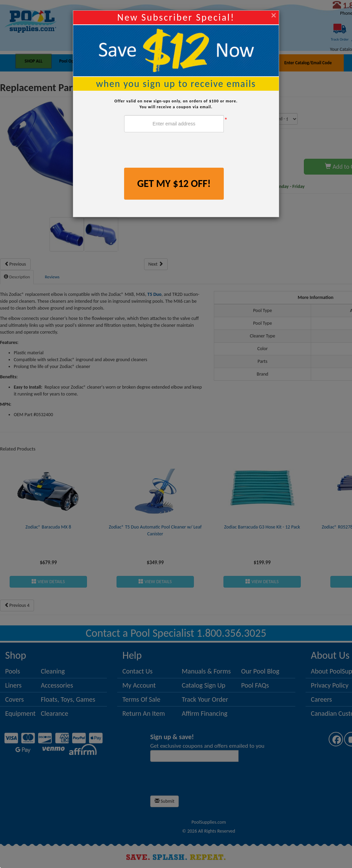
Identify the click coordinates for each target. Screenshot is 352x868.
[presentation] (176, 151)
